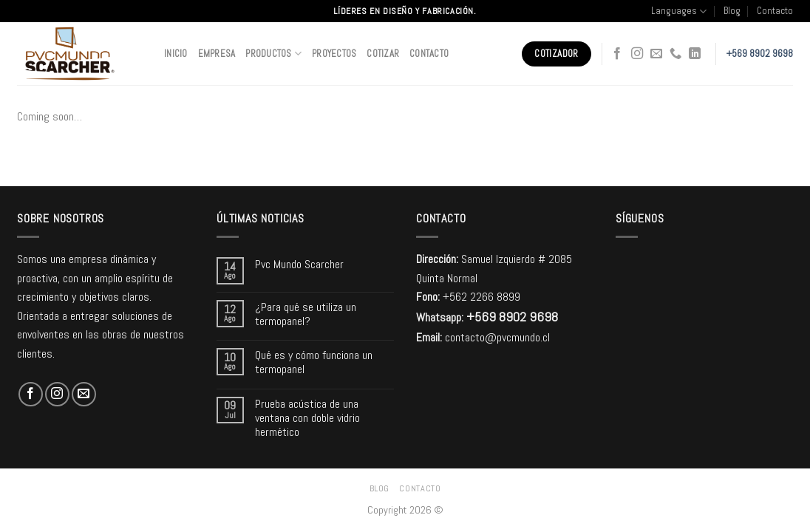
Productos (273, 54)
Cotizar (383, 54)
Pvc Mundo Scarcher (299, 264)
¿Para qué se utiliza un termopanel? (306, 314)
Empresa (217, 54)
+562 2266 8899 (481, 297)
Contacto (775, 11)
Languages (679, 11)
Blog (732, 11)
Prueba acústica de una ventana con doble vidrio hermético (307, 418)
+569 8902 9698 (760, 54)
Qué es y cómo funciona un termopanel (314, 362)
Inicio (176, 54)
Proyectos (334, 54)
